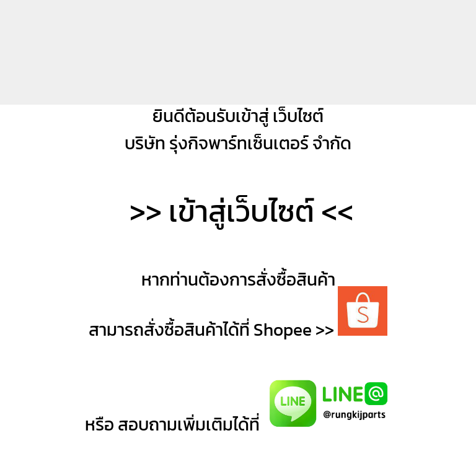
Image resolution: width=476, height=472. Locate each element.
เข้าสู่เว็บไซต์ (241, 211)
